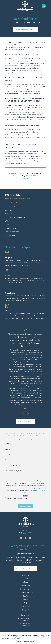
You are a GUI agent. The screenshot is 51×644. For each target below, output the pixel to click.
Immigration (26, 586)
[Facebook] (26, 538)
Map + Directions (26, 626)
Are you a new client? (12, 465)
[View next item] (28, 413)
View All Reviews (26, 421)
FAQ (26, 603)
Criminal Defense (26, 589)
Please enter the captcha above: (16, 498)
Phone (7, 455)
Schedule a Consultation (26, 29)
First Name (9, 444)
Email (7, 460)
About (26, 582)
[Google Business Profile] (21, 538)
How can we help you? (13, 471)
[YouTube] (30, 538)
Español (26, 596)
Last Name (9, 449)
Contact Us (26, 610)
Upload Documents (26, 607)
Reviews (26, 600)
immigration (11, 66)
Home (26, 579)
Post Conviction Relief (26, 593)
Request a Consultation (26, 569)
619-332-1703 (26, 533)
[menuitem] (24, 199)
